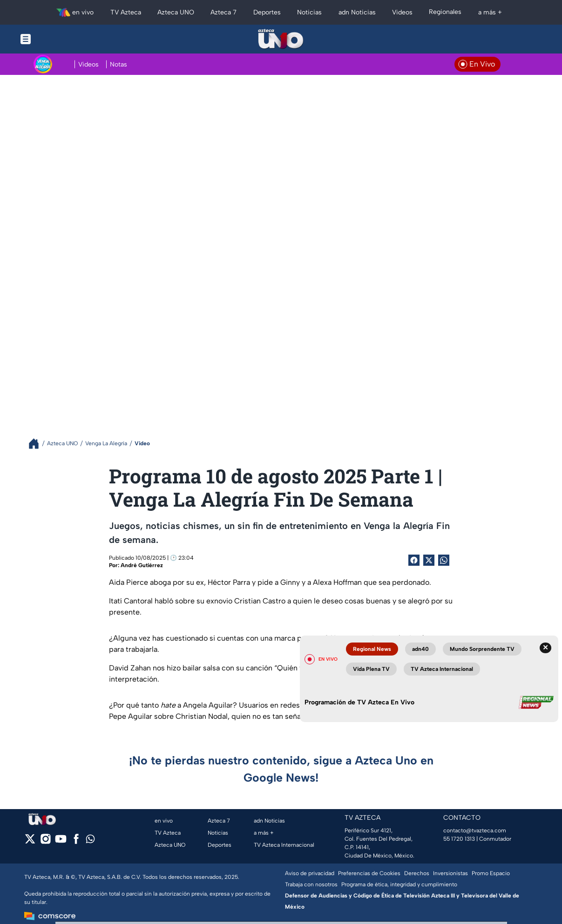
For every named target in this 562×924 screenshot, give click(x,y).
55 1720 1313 (459, 839)
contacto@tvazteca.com (475, 830)
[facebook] (76, 842)
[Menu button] (58, 39)
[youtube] (61, 842)
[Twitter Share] (429, 560)
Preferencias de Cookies (369, 873)
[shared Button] (444, 560)
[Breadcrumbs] (37, 444)
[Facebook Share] (414, 560)
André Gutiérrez (142, 565)
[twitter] (30, 842)
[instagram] (45, 842)
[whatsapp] (90, 841)
